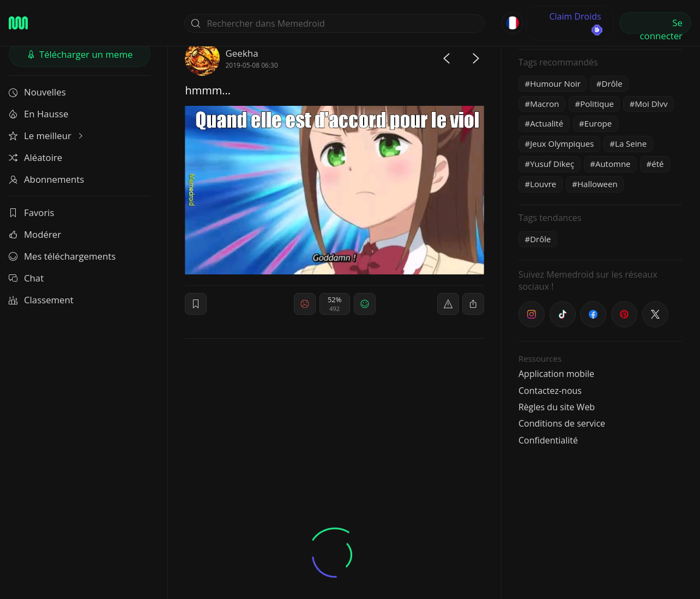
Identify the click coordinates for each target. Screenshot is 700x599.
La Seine (631, 143)
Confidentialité (548, 440)
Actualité (547, 123)
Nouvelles (37, 92)
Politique (597, 104)
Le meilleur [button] (47, 136)
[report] (448, 304)
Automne (613, 164)
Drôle (612, 83)
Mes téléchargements (62, 256)
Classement (41, 300)
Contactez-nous (550, 391)
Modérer (35, 234)
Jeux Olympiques (562, 143)
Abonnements (46, 179)
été (657, 164)
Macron (544, 104)
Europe (598, 123)
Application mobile (556, 374)
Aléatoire (35, 157)
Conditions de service (562, 423)
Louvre (543, 184)
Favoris (32, 212)
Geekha (242, 53)
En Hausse (38, 114)
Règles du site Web (557, 407)
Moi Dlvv (651, 104)
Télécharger (80, 54)
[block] (473, 304)
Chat (26, 278)
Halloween (598, 184)
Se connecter (661, 25)
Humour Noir (555, 83)
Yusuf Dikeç (552, 164)
